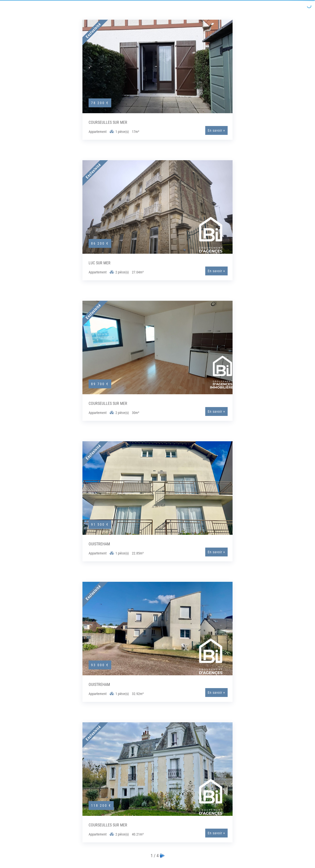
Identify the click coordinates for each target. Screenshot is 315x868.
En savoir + (216, 130)
